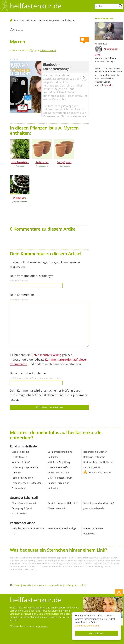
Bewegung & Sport (22, 508)
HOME (17, 585)
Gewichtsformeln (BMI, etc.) (62, 503)
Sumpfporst (64, 162)
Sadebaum (42, 162)
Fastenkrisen (19, 488)
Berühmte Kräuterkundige (62, 528)
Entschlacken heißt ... (59, 467)
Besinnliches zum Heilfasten (99, 462)
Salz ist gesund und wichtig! (99, 503)
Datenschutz (55, 585)
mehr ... (111, 85)
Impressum (40, 585)
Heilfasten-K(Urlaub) (100, 473)
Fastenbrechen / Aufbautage (27, 483)
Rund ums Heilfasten (25, 20)
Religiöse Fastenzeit (94, 457)
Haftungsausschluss (76, 585)
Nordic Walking (20, 513)
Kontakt (27, 585)
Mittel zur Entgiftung (59, 462)
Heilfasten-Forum (63, 478)
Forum (19, 30)
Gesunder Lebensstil (49, 20)
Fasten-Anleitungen (22, 478)
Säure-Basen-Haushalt (24, 503)
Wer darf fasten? (21, 462)
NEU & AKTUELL (92, 467)
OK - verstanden (96, 633)
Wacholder (20, 198)
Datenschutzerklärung (87, 626)
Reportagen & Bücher (95, 452)
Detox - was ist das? (58, 473)
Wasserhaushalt (56, 508)
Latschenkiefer (20, 162)
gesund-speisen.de (94, 508)
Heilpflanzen (68, 20)
